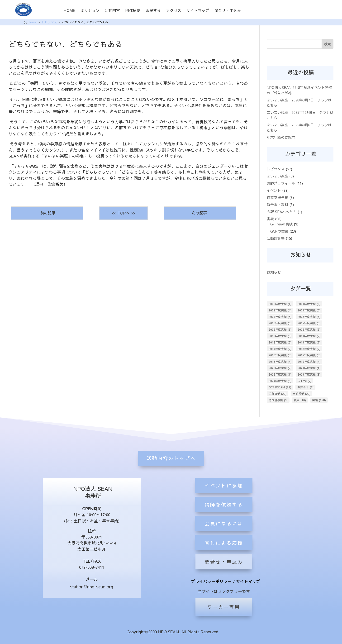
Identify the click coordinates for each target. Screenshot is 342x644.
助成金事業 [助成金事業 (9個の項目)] (278, 400)
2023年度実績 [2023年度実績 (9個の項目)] (309, 374)
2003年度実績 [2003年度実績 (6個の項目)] (309, 310)
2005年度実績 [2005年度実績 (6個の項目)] (309, 317)
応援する (153, 11)
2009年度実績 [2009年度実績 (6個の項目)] (309, 329)
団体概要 (133, 11)
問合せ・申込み (228, 11)
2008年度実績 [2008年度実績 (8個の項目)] (280, 329)
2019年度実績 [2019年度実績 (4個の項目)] (309, 362)
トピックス (276, 169)
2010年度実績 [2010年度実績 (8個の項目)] (280, 336)
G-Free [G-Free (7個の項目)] (304, 381)
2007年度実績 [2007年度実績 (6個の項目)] (309, 323)
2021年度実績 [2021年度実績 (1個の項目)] (309, 368)
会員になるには (224, 552)
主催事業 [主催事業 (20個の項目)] (278, 394)
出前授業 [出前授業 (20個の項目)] (302, 394)
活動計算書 (276, 238)
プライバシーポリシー (211, 581)
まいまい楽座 (277, 176)
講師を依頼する (224, 533)
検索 (328, 44)
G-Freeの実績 (281, 224)
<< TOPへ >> (123, 213)
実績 (270, 219)
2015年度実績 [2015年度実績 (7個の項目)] (309, 349)
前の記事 (47, 213)
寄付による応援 (224, 571)
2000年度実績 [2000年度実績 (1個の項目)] (280, 304)
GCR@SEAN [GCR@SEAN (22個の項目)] (280, 387)
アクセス (174, 11)
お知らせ (274, 272)
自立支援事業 (277, 197)
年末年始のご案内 (281, 137)
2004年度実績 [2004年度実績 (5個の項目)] (280, 317)
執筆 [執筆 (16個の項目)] (300, 400)
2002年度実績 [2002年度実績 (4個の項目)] (280, 310)
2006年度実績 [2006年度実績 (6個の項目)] (280, 323)
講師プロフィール (281, 183)
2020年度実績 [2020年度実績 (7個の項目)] (280, 368)
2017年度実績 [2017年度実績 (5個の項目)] (309, 355)
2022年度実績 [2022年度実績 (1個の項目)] (280, 374)
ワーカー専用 (224, 607)
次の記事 (200, 213)
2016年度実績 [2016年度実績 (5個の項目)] (280, 355)
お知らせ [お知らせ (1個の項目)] (305, 387)
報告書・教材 (277, 204)
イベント (274, 190)
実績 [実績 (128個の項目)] (319, 400)
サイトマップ (198, 11)
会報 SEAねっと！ (282, 212)
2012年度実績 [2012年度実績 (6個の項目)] (280, 342)
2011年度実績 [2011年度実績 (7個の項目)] (309, 336)
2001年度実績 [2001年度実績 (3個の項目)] (309, 304)
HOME (69, 11)
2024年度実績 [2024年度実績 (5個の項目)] (280, 381)
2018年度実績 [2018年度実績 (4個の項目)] (280, 362)
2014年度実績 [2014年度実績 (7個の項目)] (280, 349)
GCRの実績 (279, 231)
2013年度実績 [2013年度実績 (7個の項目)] (309, 342)
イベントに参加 (224, 514)
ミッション (90, 11)
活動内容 (112, 11)
